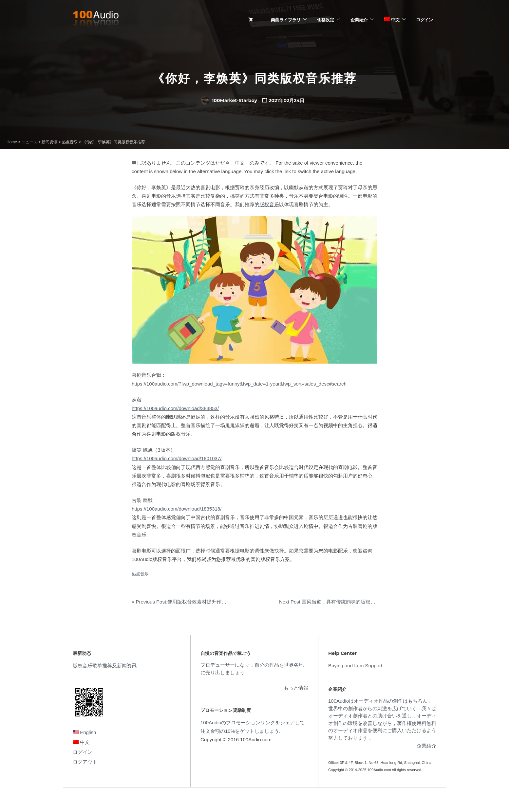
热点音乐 (140, 574)
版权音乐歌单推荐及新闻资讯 (105, 666)
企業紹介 (359, 20)
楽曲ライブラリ (286, 20)
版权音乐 (269, 204)
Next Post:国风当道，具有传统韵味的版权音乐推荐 (335, 602)
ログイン (424, 20)
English (84, 732)
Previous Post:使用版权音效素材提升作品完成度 (189, 602)
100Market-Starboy (229, 100)
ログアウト (85, 762)
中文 (392, 20)
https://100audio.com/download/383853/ (175, 408)
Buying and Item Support (355, 666)
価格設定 (326, 20)
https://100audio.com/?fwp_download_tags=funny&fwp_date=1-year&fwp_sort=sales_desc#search (239, 384)
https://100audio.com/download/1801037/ (177, 458)
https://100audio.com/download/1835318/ (177, 509)
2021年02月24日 (286, 100)
